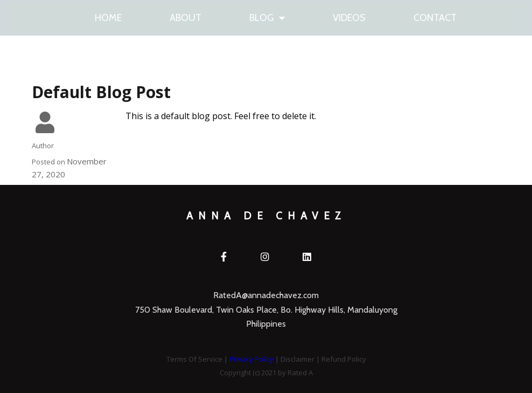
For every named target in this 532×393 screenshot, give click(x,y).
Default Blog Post (101, 96)
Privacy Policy (251, 346)
